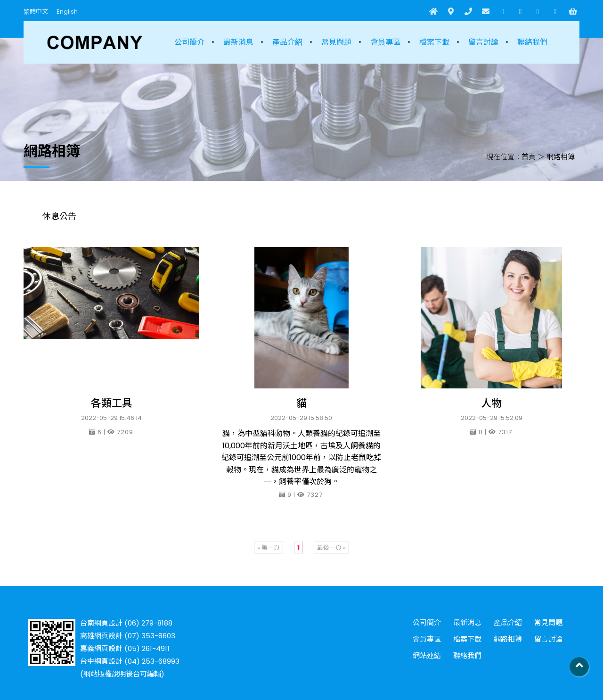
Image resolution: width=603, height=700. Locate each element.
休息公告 (59, 216)
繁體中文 (36, 12)
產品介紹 (287, 42)
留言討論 (483, 42)
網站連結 (427, 655)
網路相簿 (561, 157)
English (67, 12)
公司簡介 (189, 42)
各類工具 (112, 403)
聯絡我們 (532, 42)
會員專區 (385, 42)
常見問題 (336, 42)
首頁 (529, 157)
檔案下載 (434, 42)
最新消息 (238, 42)
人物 (491, 403)
